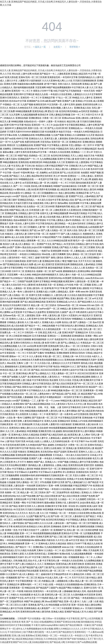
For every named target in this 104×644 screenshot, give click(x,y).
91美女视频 (47, 629)
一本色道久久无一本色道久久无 (73, 635)
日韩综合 (38, 639)
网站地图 (16, 74)
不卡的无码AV (14, 632)
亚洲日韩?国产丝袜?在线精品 (72, 639)
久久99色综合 (50, 639)
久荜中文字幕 (88, 629)
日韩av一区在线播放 (55, 618)
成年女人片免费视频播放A (28, 629)
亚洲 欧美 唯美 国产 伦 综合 (25, 622)
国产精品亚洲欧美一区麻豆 (78, 625)
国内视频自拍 (87, 622)
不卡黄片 (36, 625)
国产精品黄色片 (66, 632)
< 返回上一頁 (39, 47)
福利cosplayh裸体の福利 (53, 625)
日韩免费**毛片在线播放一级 (31, 618)
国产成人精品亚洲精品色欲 (20, 639)
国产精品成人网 (57, 642)
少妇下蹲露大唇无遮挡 (33, 632)
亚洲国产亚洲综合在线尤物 (67, 622)
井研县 (98, 622)
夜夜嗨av (30, 635)
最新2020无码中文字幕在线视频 (15, 625)
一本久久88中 (51, 632)
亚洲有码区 (80, 632)
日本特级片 (71, 642)
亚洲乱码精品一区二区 (46, 635)
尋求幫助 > (75, 47)
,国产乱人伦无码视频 (90, 618)
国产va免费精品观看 (87, 642)
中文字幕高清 (73, 618)
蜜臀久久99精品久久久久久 (67, 629)
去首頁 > (58, 47)
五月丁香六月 (94, 639)
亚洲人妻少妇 (18, 635)
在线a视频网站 (46, 622)
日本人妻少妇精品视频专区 (36, 642)
